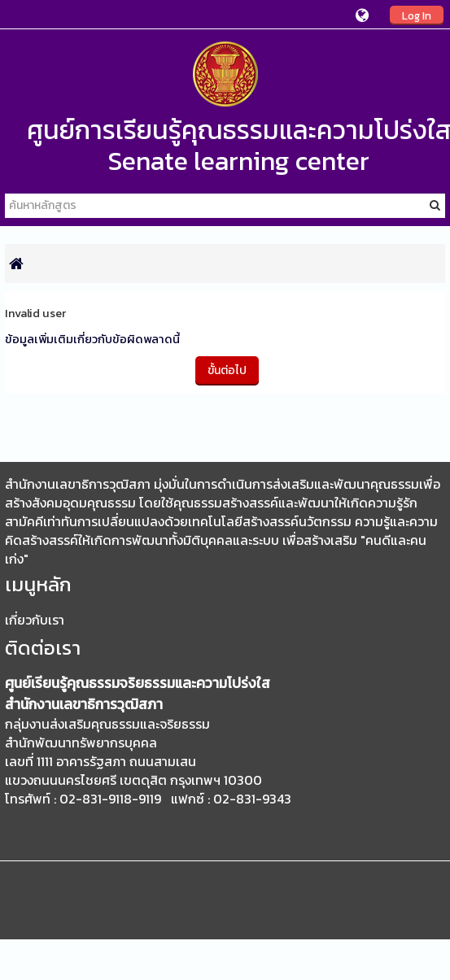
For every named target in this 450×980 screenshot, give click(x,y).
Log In (417, 15)
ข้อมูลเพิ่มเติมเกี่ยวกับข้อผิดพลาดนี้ (92, 339)
